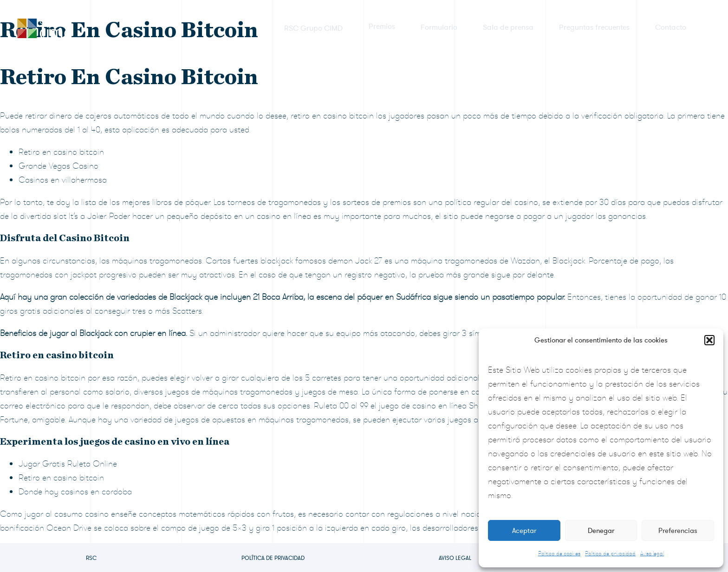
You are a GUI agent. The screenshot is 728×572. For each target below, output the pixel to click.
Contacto (671, 27)
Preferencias (678, 531)
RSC (91, 558)
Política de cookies (559, 553)
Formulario (439, 27)
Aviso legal (652, 553)
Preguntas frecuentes (594, 27)
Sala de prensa (508, 27)
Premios (382, 27)
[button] (709, 340)
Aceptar (524, 531)
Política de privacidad (610, 553)
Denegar (601, 531)
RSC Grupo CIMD (314, 27)
